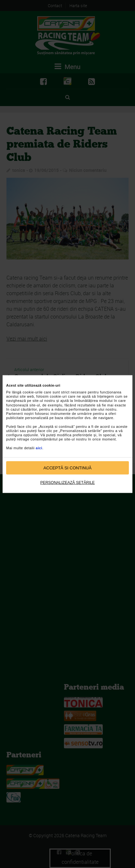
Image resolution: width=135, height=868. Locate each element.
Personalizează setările (68, 483)
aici (39, 448)
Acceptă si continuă (68, 468)
